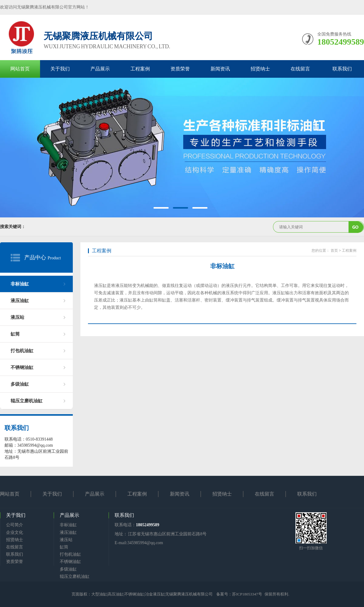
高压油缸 (116, 594)
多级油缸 (20, 384)
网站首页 (20, 69)
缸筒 (15, 334)
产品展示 (100, 69)
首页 (334, 251)
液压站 (17, 317)
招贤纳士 (260, 69)
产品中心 (35, 257)
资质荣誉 (180, 69)
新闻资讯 (220, 69)
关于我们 (60, 69)
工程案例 (140, 69)
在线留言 (300, 69)
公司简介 (15, 525)
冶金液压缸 (155, 594)
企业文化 (15, 532)
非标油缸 (20, 284)
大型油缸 (99, 594)
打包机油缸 (22, 351)
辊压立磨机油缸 (27, 401)
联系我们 (342, 69)
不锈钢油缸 (22, 367)
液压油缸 (20, 301)
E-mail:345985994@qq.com (139, 543)
